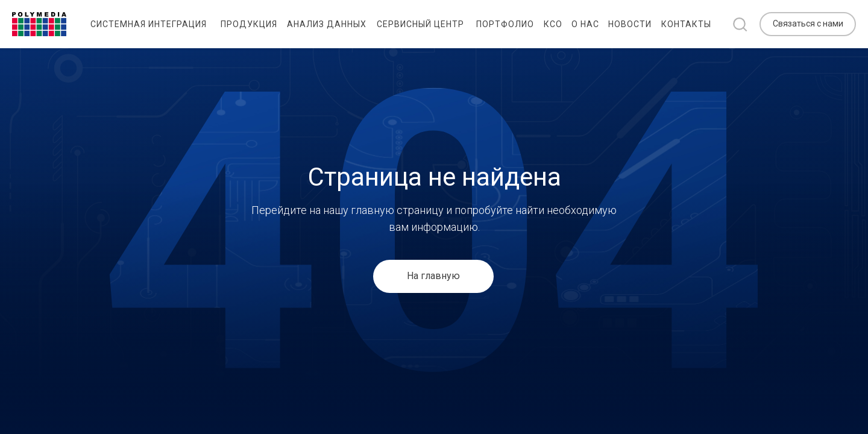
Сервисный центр (420, 24)
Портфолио (505, 24)
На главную (433, 276)
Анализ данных (327, 24)
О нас (585, 24)
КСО (553, 24)
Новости (630, 24)
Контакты (686, 24)
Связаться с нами (808, 24)
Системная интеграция (149, 24)
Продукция (249, 24)
